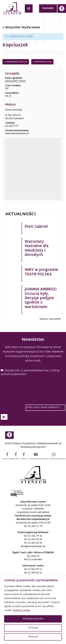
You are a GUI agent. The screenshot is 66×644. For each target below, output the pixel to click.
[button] (4, 417)
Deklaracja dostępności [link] (33, 447)
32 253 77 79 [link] (35, 526)
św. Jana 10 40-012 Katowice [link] (33, 558)
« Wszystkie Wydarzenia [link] (21, 28)
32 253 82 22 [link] (35, 573)
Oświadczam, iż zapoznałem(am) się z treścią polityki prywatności (30, 373)
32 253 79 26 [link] (35, 536)
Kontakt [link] (48, 8)
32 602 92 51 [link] (35, 569)
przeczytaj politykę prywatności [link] (25, 356)
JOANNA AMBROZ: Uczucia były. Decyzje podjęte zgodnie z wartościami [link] (41, 298)
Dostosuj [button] (33, 628)
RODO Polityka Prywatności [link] (20, 444)
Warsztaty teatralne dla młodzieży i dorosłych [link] (37, 248)
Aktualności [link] (21, 214)
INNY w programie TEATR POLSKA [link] (41, 272)
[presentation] (33, 387)
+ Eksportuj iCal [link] (42, 62)
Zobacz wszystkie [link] (50, 319)
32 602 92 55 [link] (35, 543)
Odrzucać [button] (33, 637)
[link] (62, 8)
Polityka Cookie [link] (21, 610)
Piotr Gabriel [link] (36, 227)
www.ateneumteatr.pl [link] (17, 134)
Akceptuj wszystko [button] (33, 619)
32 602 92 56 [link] (35, 540)
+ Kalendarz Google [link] (16, 62)
